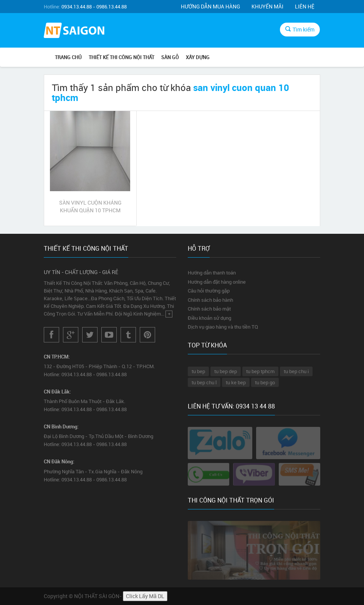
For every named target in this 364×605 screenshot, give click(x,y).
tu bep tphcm (260, 371)
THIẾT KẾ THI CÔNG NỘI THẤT (122, 57)
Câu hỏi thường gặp (209, 291)
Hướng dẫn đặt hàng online (217, 282)
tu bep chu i (296, 371)
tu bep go (265, 382)
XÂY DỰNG (198, 57)
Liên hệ (305, 6)
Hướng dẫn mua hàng (210, 6)
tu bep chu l (204, 382)
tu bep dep (226, 371)
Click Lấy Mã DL (145, 596)
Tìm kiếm (300, 29)
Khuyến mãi (267, 6)
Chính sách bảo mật (209, 309)
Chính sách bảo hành (210, 300)
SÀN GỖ (170, 57)
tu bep (198, 371)
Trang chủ (68, 57)
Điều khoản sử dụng (209, 318)
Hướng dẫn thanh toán (212, 273)
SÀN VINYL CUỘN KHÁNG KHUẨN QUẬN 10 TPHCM (90, 206)
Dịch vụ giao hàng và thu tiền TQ (223, 327)
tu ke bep (236, 382)
